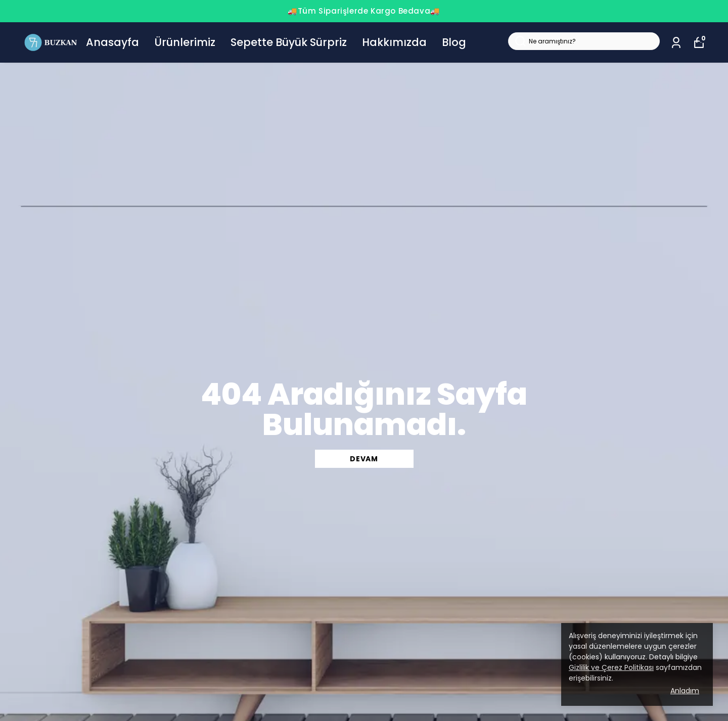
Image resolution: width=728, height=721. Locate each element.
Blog (454, 42)
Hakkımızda (394, 42)
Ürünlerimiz (185, 42)
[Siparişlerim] (676, 43)
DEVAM (364, 459)
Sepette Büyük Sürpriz (289, 42)
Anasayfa (112, 42)
